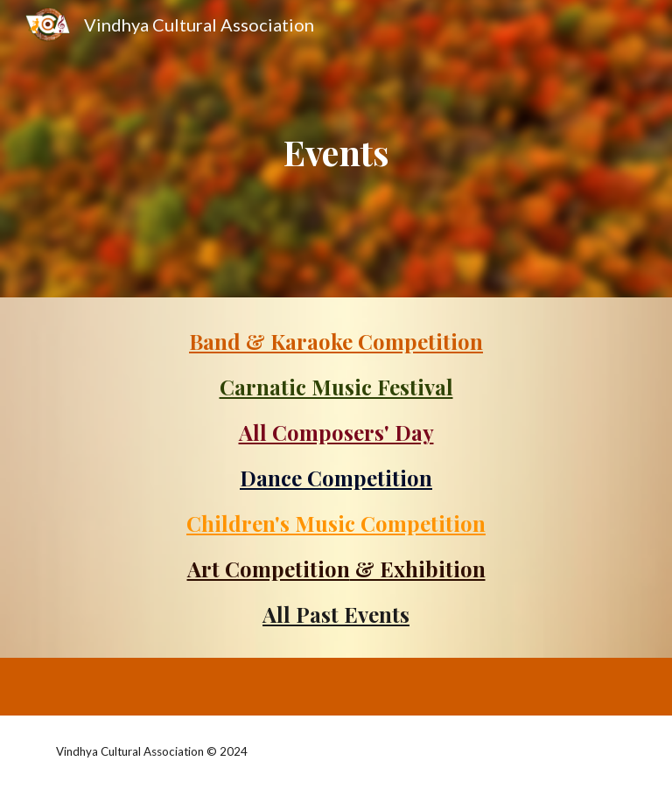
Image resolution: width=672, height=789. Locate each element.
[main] (336, 149)
